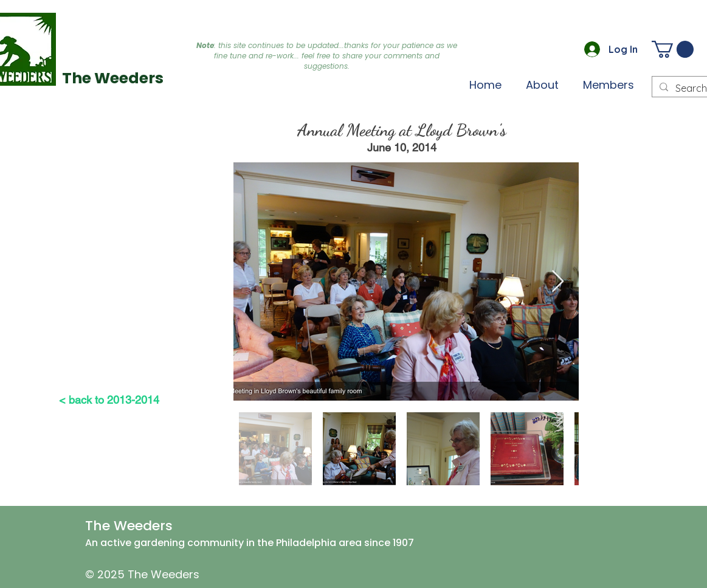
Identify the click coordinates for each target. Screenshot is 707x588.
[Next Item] (558, 282)
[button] (609, 85)
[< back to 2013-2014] (109, 399)
